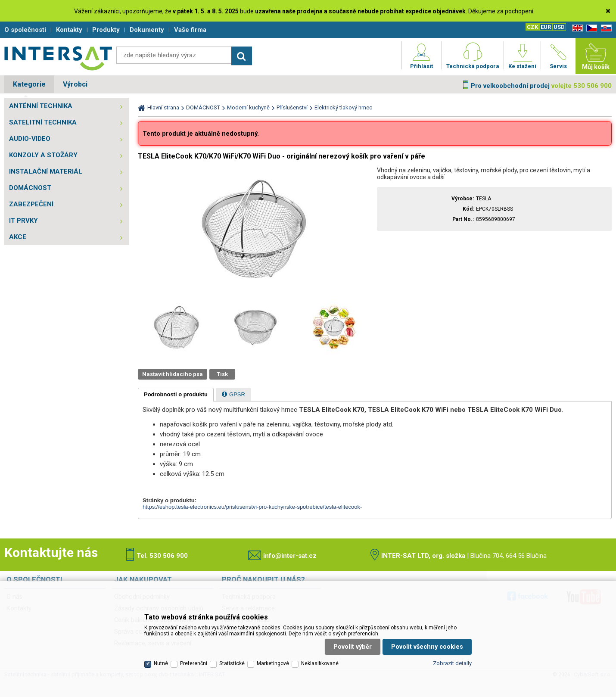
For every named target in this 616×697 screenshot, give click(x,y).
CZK (532, 27)
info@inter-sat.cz (290, 556)
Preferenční (194, 663)
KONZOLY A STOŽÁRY (43, 155)
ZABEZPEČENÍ (31, 204)
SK (605, 28)
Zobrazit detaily (452, 663)
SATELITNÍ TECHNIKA (43, 122)
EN (576, 28)
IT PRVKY (23, 221)
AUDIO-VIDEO (30, 139)
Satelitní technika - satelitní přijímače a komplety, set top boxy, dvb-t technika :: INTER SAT (58, 58)
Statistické (232, 663)
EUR (546, 27)
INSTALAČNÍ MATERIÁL (46, 171)
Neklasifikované (320, 663)
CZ (590, 28)
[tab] (176, 395)
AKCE (18, 237)
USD (559, 27)
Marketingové (273, 663)
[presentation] (176, 395)
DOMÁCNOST (30, 188)
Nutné (161, 663)
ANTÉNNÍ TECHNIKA (41, 106)
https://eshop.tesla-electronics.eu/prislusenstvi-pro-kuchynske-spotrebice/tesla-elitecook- (252, 507)
